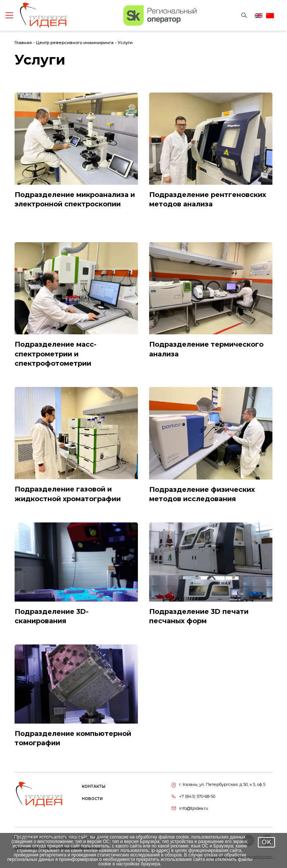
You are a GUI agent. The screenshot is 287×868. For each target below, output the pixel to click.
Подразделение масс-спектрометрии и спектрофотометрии (55, 354)
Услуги (125, 43)
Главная (23, 43)
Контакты (94, 786)
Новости (92, 799)
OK (266, 842)
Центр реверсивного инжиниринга (75, 43)
